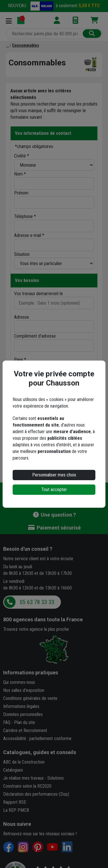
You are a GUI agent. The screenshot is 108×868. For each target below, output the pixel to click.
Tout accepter (54, 490)
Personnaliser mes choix (54, 475)
